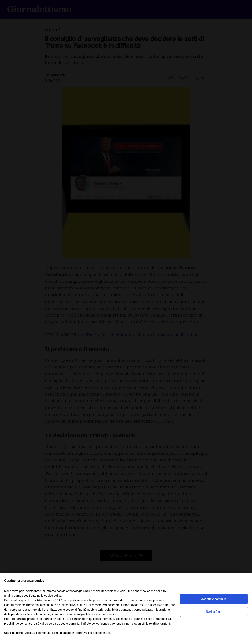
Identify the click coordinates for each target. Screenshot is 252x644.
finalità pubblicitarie (90, 610)
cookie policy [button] (53, 596)
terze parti (69, 600)
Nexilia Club (214, 612)
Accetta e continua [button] (214, 599)
